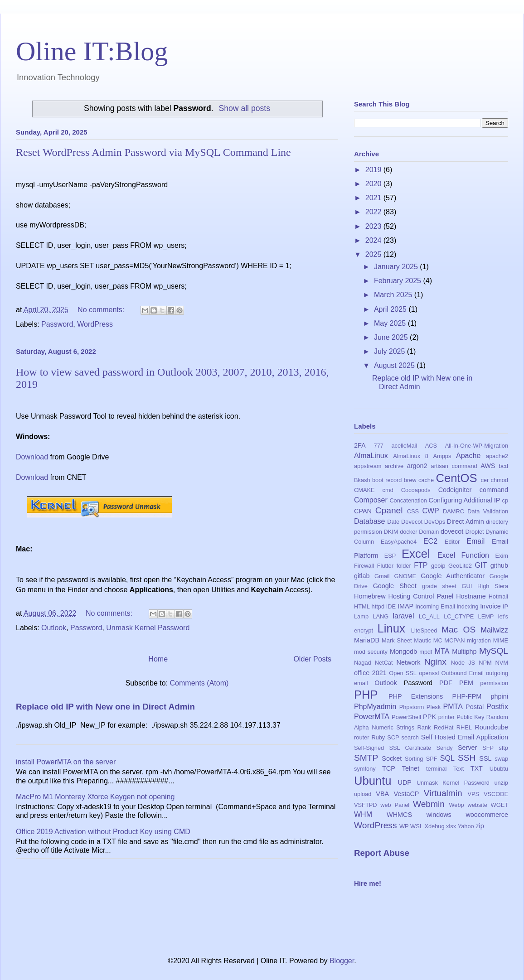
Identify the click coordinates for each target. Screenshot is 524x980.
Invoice (490, 606)
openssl (429, 673)
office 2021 (370, 673)
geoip (438, 566)
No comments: (102, 310)
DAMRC (454, 511)
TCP (389, 768)
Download (32, 457)
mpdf (426, 652)
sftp (503, 748)
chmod (500, 480)
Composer (371, 500)
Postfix (497, 707)
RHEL (464, 727)
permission (494, 683)
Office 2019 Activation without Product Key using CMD (103, 832)
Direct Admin (466, 521)
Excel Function (463, 555)
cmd (388, 490)
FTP (421, 565)
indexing (468, 606)
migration (479, 640)
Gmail (382, 576)
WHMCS (399, 815)
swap (501, 759)
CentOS (456, 478)
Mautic (422, 640)
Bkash (362, 480)
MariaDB (367, 640)
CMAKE (364, 490)
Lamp (361, 616)
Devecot (412, 522)
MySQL (494, 651)
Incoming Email (435, 606)
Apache (468, 456)
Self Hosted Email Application (465, 737)
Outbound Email (462, 673)
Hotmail (498, 596)
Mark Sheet (397, 640)
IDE (391, 606)
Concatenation (408, 500)
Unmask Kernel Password (148, 628)
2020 (374, 184)
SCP (393, 737)
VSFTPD (365, 805)
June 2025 (392, 337)
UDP (405, 782)
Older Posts (312, 659)
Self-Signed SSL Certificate (393, 748)
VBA (382, 794)
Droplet (474, 532)
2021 (374, 198)
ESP (390, 556)
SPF (432, 759)
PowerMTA (372, 717)
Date (393, 522)
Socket (392, 758)
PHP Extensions (416, 696)
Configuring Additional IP (465, 500)
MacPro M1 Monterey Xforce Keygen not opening (95, 797)
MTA (442, 651)
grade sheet (439, 586)
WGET (500, 805)
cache (426, 480)
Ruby (378, 737)
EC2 (430, 541)
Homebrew (370, 596)
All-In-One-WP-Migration (477, 446)
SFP (488, 748)
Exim (502, 556)
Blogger (342, 961)
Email (475, 541)
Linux (391, 628)
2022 (374, 212)
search (410, 737)
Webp (457, 805)
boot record (387, 480)
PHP (366, 695)
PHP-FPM (467, 696)
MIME (501, 640)
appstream (368, 466)
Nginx (435, 662)
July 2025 (391, 351)
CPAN (363, 511)
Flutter (385, 566)
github (499, 565)
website (477, 805)
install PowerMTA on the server (66, 762)
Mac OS (458, 630)
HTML (362, 606)
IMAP (405, 606)
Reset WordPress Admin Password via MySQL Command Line (153, 152)
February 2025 (399, 281)
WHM (363, 814)
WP (404, 826)
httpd (378, 606)
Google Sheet (395, 586)
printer (446, 717)
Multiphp (464, 652)
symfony (365, 769)
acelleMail (404, 446)
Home (158, 659)
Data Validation (488, 511)
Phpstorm (412, 707)
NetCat (384, 663)
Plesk (434, 707)
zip (480, 826)
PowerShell (406, 717)
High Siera (493, 586)
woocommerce (487, 815)
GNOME (405, 576)
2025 (374, 254)
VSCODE (496, 794)
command (494, 490)
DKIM (391, 532)
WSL (417, 826)
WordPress (95, 324)
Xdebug (434, 826)
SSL (485, 758)
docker (408, 532)
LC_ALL (429, 616)
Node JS (463, 663)
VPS (473, 794)
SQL (447, 758)
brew (410, 480)
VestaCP (406, 794)
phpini (500, 696)
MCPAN (454, 640)
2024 (374, 240)
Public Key (470, 717)
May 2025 (391, 323)
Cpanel (389, 510)
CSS (413, 511)
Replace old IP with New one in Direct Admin (105, 707)
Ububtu (499, 769)
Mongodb (403, 652)
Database (370, 521)
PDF (446, 683)
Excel (416, 554)
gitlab (362, 576)
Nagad (363, 663)
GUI (467, 586)
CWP (430, 511)
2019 (374, 170)
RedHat (444, 727)
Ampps (442, 456)
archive (394, 466)
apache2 (497, 456)
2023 (374, 226)
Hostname (471, 596)
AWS (488, 466)
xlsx (451, 826)
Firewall (364, 566)
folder (404, 566)
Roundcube (491, 727)
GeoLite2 (460, 566)
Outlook (54, 628)
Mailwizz (495, 630)
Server (467, 748)
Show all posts (245, 108)
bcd (503, 466)
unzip (501, 783)
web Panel (395, 805)
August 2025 (395, 365)
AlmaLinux (371, 456)
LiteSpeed (424, 630)
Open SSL (403, 673)
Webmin (429, 804)
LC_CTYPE (459, 616)
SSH (467, 758)
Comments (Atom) (199, 683)
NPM (485, 663)
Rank (424, 727)
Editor (452, 542)
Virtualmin (443, 793)
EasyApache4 (399, 542)
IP (505, 606)
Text (458, 769)
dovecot (452, 531)
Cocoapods (416, 490)
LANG (381, 616)
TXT (477, 768)
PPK (429, 717)
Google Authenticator (453, 576)
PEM (466, 683)
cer (485, 480)
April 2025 (391, 309)
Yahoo (466, 826)
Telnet (411, 768)
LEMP (486, 616)
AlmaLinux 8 (411, 456)
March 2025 (394, 295)
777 (379, 446)
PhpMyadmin (375, 707)
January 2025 (397, 267)
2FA (360, 445)
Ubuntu (373, 781)
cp (505, 500)
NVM (502, 663)
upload (363, 794)
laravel (403, 616)
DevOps (435, 522)
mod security (371, 652)
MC (438, 640)
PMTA (453, 707)
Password (57, 324)
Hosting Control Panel (421, 596)
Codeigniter (455, 490)
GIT (481, 565)
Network (409, 662)
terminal (437, 769)
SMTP (366, 758)
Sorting (414, 759)
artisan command (454, 466)
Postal (475, 707)
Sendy (444, 748)
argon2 (417, 466)
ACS (431, 446)
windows (439, 815)
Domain (429, 532)
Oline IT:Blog (92, 51)
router (361, 737)
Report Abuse (382, 853)
